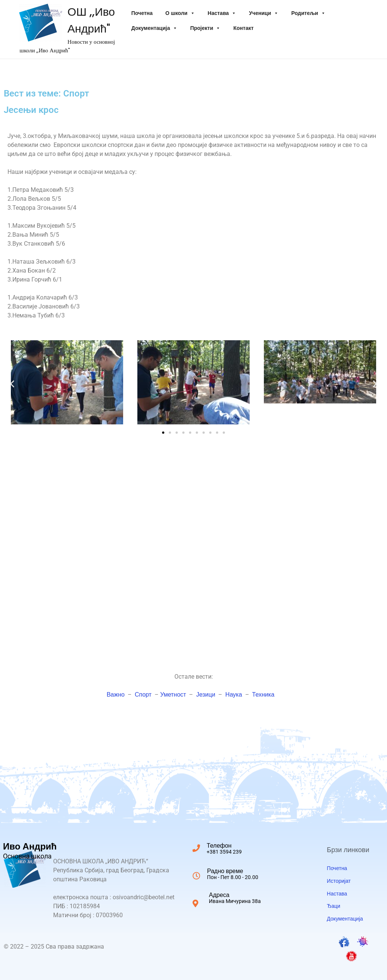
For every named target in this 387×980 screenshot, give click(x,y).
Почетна (142, 13)
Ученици (264, 13)
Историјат (339, 881)
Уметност (173, 695)
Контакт (243, 28)
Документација (154, 28)
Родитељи (308, 13)
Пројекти (205, 28)
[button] (12, 384)
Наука (234, 695)
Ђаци (333, 906)
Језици (206, 695)
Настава (222, 13)
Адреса (235, 897)
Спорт (143, 695)
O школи (180, 13)
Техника (263, 695)
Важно (116, 695)
